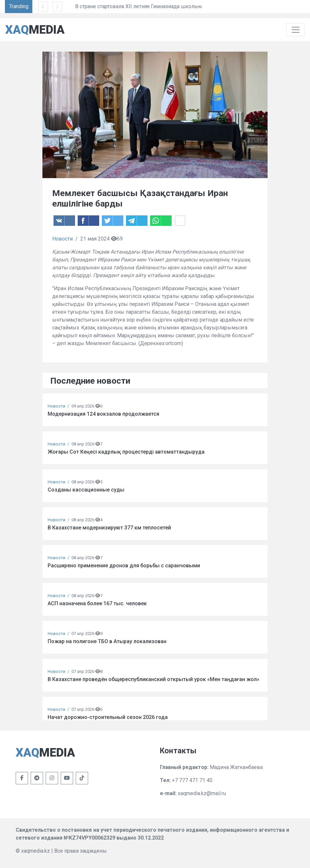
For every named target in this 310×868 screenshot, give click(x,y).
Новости (62, 239)
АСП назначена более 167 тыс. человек (97, 603)
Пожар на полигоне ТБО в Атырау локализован (107, 641)
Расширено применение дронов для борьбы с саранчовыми (124, 566)
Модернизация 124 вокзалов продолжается (103, 414)
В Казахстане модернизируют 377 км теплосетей (109, 528)
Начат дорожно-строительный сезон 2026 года (108, 717)
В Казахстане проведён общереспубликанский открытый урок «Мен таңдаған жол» (154, 679)
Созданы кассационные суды (86, 490)
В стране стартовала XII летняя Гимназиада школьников (166, 6)
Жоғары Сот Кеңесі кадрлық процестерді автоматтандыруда (126, 452)
